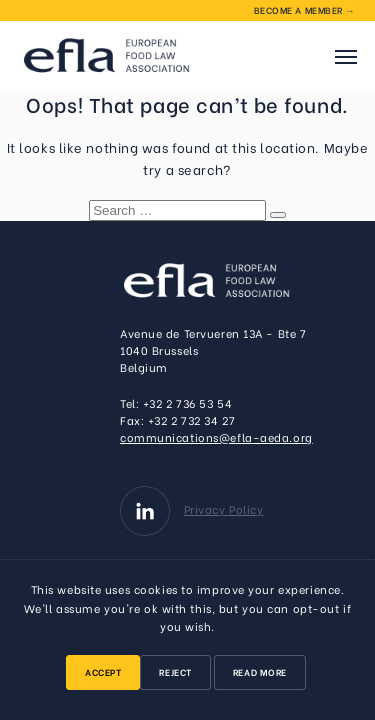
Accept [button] (103, 671)
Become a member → (304, 9)
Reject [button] (175, 671)
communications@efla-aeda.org (216, 437)
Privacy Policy (224, 509)
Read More (260, 671)
